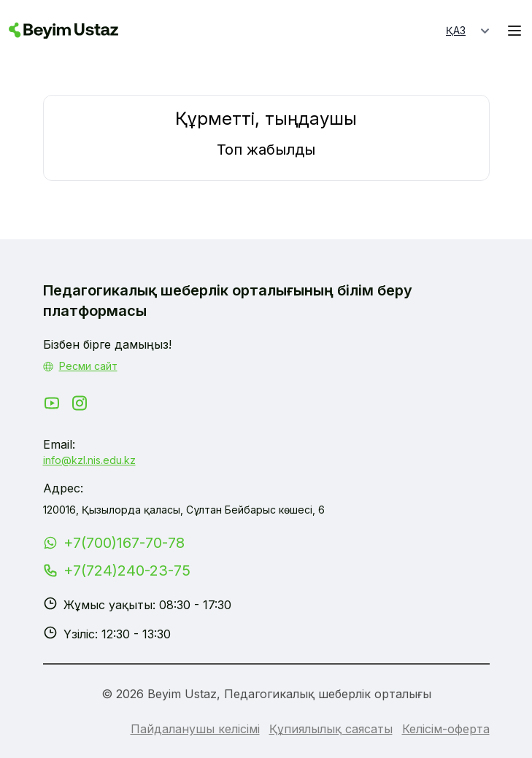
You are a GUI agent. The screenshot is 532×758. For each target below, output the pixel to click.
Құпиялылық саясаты (331, 729)
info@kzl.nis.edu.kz (89, 460)
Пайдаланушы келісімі (195, 729)
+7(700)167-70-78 (124, 543)
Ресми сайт (88, 366)
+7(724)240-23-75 (127, 571)
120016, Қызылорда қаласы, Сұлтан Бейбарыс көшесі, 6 (184, 510)
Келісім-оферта (446, 729)
